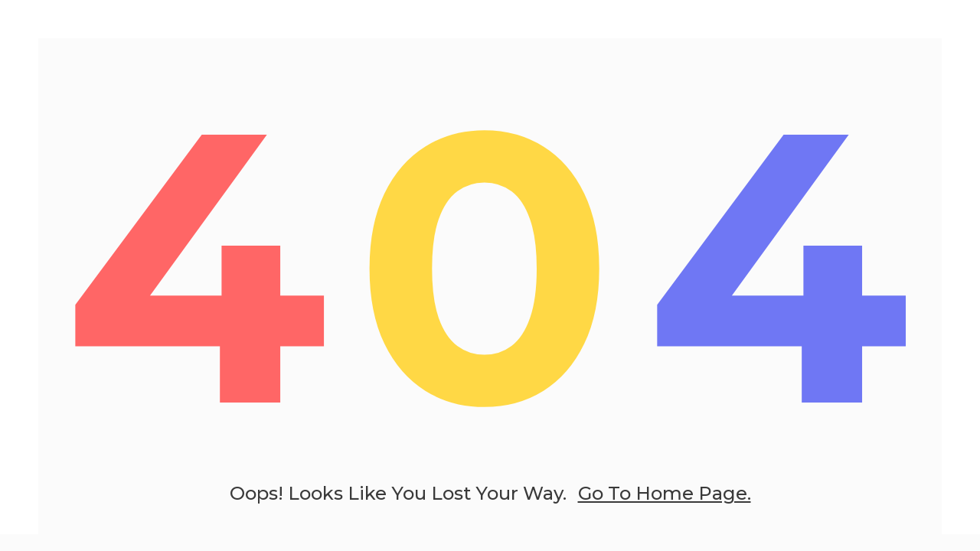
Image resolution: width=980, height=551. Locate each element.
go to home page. (665, 493)
